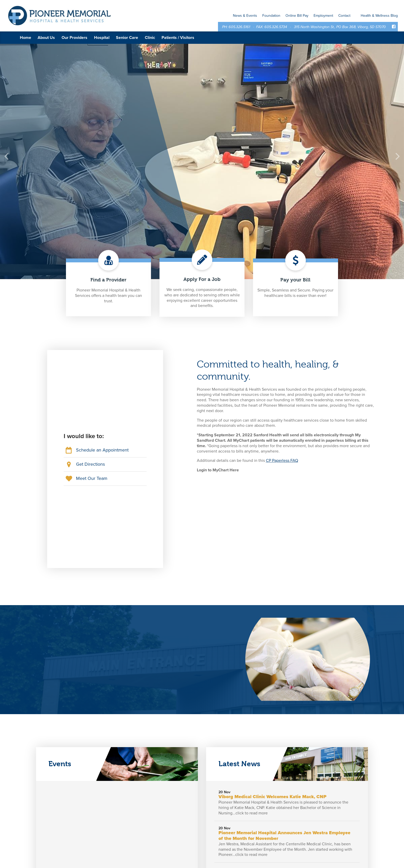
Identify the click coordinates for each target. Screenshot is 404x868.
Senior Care (127, 38)
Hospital (102, 38)
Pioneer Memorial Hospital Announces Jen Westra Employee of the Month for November (284, 836)
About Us (46, 38)
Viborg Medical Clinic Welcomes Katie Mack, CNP (272, 797)
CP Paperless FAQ (282, 461)
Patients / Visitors (178, 38)
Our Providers (74, 38)
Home (26, 38)
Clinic (150, 38)
